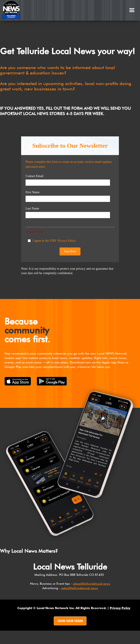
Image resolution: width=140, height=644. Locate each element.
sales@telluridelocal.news (80, 588)
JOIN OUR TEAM (70, 621)
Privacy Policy (67, 241)
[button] (132, 10)
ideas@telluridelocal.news (92, 584)
